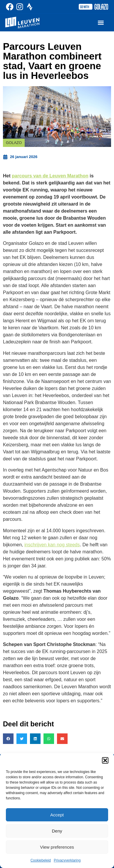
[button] (105, 760)
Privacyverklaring (67, 860)
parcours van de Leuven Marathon (50, 176)
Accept (57, 815)
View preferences (57, 847)
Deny (57, 831)
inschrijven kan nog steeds (52, 545)
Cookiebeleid (41, 860)
